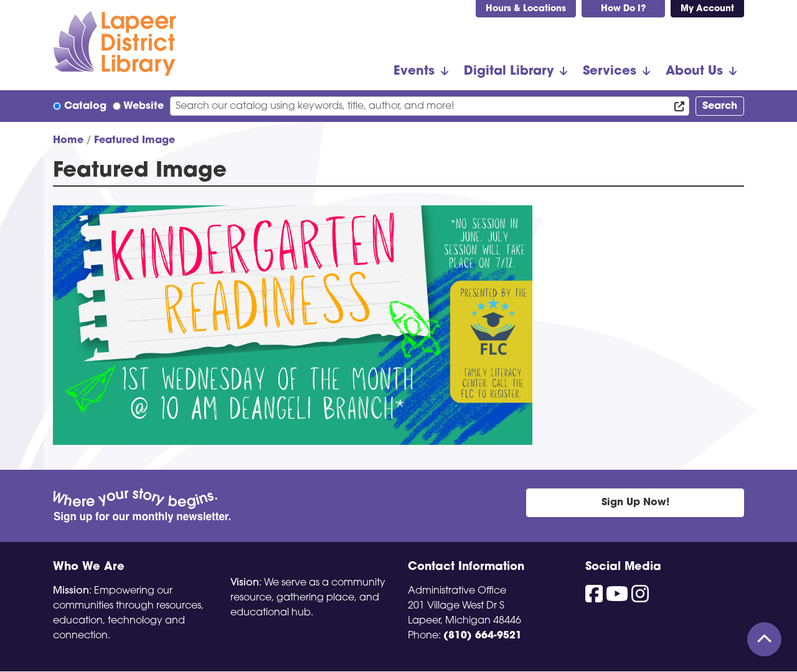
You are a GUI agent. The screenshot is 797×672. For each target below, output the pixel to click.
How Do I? (623, 9)
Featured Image (134, 141)
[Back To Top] (764, 639)
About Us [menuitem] (694, 72)
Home (68, 141)
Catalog (85, 106)
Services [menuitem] (610, 72)
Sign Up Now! (635, 503)
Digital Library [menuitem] (509, 72)
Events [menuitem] (414, 72)
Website (144, 106)
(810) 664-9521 (483, 636)
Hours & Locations (526, 9)
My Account (707, 9)
